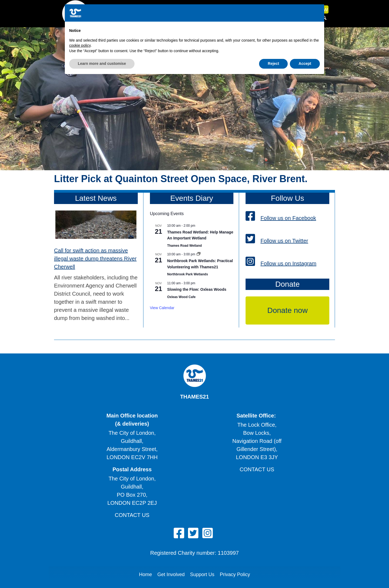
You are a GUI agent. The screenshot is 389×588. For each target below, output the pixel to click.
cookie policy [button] (80, 555)
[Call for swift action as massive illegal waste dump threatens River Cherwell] (96, 226)
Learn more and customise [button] (102, 573)
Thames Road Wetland (185, 246)
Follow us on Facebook (281, 218)
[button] (324, 18)
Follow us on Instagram (281, 263)
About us (107, 9)
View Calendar (162, 308)
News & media (271, 9)
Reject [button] (273, 573)
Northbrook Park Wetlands (188, 274)
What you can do (191, 9)
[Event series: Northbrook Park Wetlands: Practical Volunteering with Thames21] (199, 254)
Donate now (312, 9)
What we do (144, 9)
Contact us (257, 469)
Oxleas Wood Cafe (181, 297)
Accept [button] (305, 573)
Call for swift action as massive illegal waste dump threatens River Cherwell (95, 259)
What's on (233, 9)
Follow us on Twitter (277, 241)
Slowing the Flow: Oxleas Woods (197, 289)
